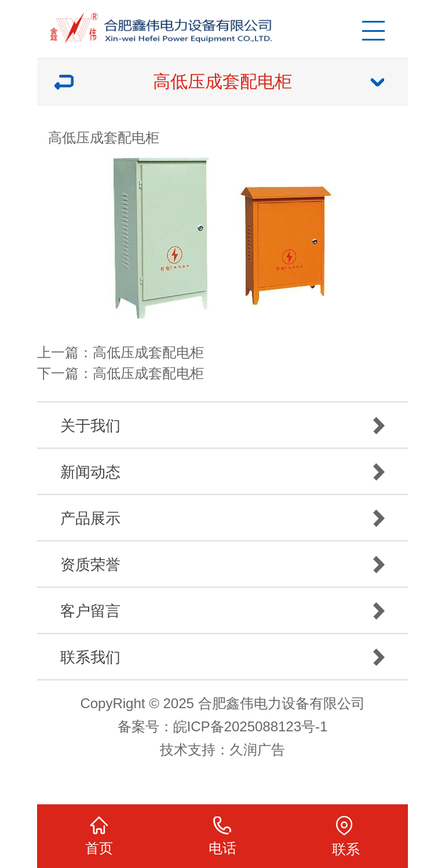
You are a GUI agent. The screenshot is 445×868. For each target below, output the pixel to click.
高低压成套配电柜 (148, 352)
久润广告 (257, 750)
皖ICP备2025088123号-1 (251, 726)
